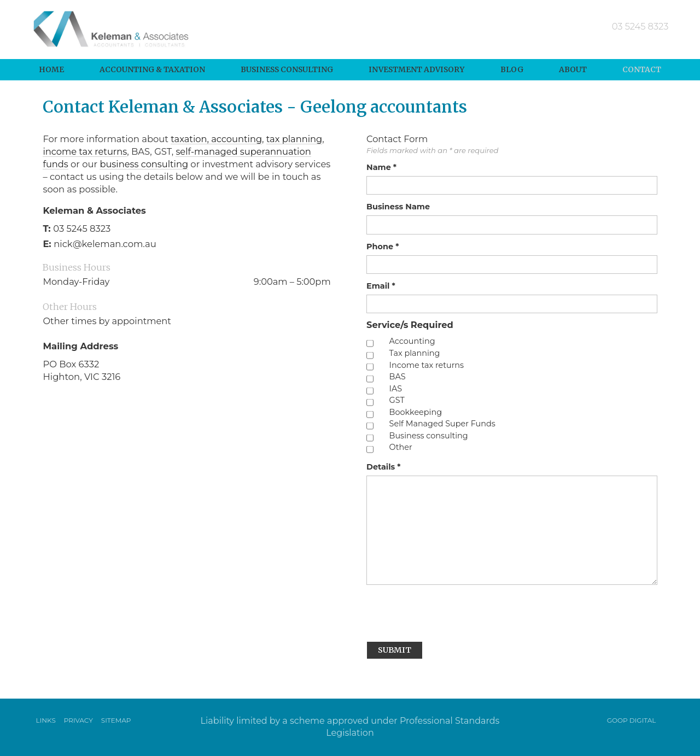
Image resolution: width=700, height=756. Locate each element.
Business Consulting (287, 69)
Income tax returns (427, 365)
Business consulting (429, 436)
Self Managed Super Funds (442, 424)
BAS (398, 377)
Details (383, 467)
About (573, 69)
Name (381, 167)
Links (46, 720)
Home (51, 69)
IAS (396, 389)
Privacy (78, 720)
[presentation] (450, 612)
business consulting (145, 163)
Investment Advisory (416, 69)
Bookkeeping (416, 412)
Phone (383, 247)
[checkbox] (370, 344)
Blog (512, 69)
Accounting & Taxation (152, 69)
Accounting (412, 342)
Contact (642, 69)
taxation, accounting (217, 138)
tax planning (295, 138)
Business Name (398, 207)
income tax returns (85, 151)
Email (381, 286)
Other (401, 448)
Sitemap (116, 720)
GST (397, 400)
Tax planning (415, 353)
